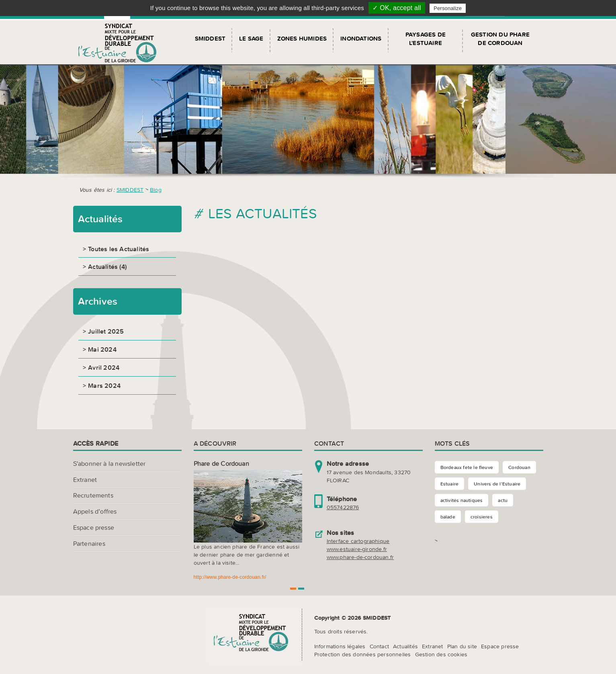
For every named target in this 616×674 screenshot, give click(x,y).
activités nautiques (462, 500)
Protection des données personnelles (363, 654)
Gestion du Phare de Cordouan (500, 39)
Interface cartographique (358, 541)
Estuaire (450, 484)
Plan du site (462, 646)
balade (448, 517)
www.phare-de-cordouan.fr (360, 557)
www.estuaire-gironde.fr (357, 549)
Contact (379, 646)
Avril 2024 (104, 367)
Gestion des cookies (441, 654)
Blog (156, 190)
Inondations (361, 38)
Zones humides (302, 38)
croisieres (482, 517)
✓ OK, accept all (397, 8)
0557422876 (343, 507)
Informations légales (340, 646)
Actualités (405, 646)
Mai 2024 (102, 349)
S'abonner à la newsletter (109, 463)
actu (503, 500)
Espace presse (94, 527)
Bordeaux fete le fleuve (467, 467)
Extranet (85, 479)
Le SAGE (251, 38)
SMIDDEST (210, 38)
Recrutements (93, 495)
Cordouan (519, 467)
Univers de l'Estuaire (497, 484)
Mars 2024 (104, 385)
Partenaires (89, 543)
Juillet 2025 (106, 331)
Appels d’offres (95, 511)
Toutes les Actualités (119, 249)
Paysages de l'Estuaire (426, 39)
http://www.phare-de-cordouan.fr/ (230, 577)
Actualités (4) (107, 266)
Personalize (448, 8)
